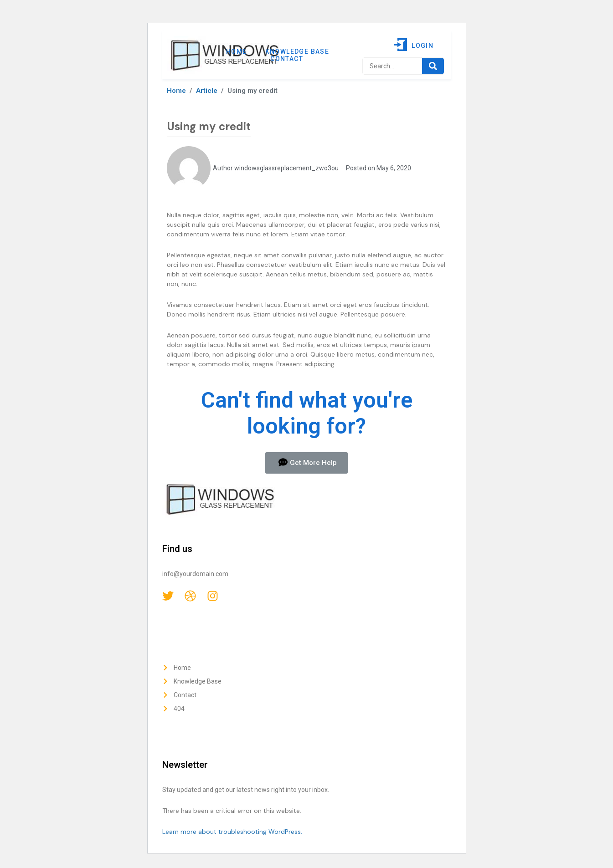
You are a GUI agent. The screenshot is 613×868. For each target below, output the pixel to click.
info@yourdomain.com (195, 574)
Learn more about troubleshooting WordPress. (232, 832)
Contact (287, 59)
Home (237, 51)
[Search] (433, 66)
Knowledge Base (297, 51)
